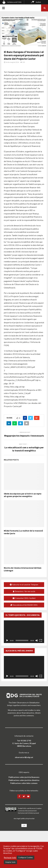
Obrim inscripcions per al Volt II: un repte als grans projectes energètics (23, 495)
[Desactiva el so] (37, 640)
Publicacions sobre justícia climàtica (24, 780)
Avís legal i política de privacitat (24, 818)
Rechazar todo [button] (10, 858)
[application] (24, 632)
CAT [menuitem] (24, 825)
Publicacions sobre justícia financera (24, 777)
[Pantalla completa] (41, 640)
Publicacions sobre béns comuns (24, 783)
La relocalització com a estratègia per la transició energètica (24, 449)
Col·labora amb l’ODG (14, 2)
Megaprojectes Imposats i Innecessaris (24, 436)
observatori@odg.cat (24, 757)
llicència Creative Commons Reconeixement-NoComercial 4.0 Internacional (30, 811)
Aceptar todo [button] (10, 862)
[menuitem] (24, 825)
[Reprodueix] (7, 640)
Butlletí (38, 2)
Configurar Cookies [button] (26, 857)
